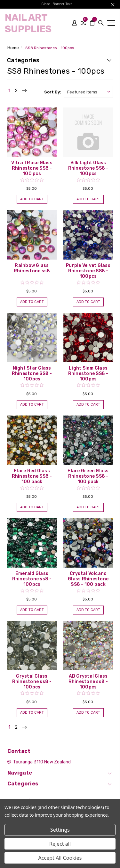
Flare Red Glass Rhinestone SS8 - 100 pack (32, 476)
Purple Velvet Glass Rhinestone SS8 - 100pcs (88, 271)
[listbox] (88, 92)
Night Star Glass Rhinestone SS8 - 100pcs (32, 374)
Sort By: (53, 92)
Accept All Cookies (60, 858)
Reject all (60, 844)
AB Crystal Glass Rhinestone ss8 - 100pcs (88, 682)
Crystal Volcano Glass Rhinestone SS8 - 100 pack (88, 579)
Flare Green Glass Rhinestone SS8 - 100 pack (88, 476)
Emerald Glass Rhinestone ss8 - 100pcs (32, 579)
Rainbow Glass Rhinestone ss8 (32, 268)
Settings (60, 830)
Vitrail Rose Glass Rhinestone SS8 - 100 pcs (32, 168)
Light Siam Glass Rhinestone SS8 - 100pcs (88, 374)
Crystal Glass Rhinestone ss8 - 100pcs (32, 682)
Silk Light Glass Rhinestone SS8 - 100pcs (88, 168)
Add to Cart (32, 199)
